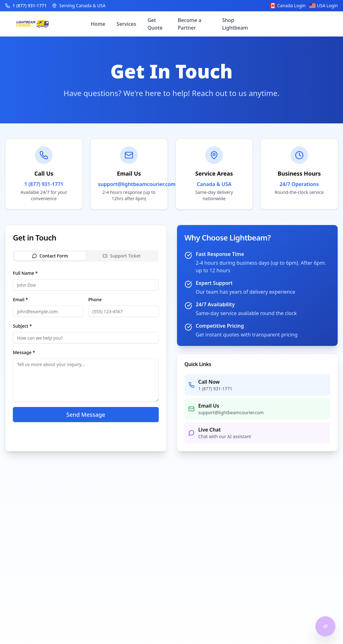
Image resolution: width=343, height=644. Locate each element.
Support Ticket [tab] (122, 256)
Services (126, 24)
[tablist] (86, 256)
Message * (24, 352)
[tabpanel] (86, 346)
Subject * (22, 326)
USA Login (324, 6)
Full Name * (25, 273)
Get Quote (155, 24)
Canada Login (288, 6)
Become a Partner (190, 24)
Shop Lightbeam (235, 24)
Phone (95, 299)
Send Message (86, 415)
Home (98, 24)
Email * (20, 299)
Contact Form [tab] (50, 256)
